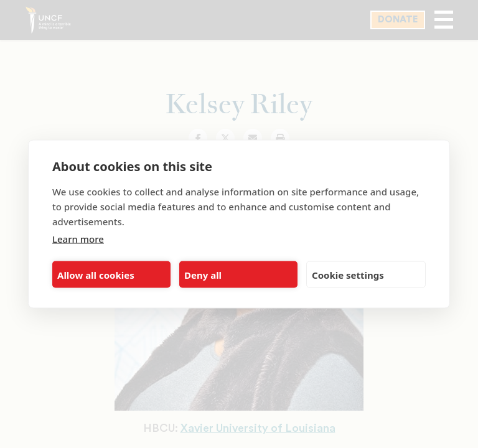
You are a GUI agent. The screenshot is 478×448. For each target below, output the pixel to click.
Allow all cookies (96, 274)
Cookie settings (348, 274)
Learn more (78, 239)
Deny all (203, 274)
